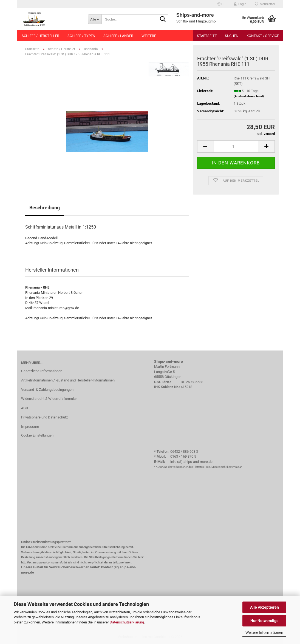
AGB (25, 408)
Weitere (149, 36)
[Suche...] (95, 19)
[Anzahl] (236, 146)
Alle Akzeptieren (264, 607)
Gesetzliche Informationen (42, 371)
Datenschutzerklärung (127, 622)
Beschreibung (45, 208)
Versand (269, 134)
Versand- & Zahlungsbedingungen (47, 390)
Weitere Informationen (264, 632)
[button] (221, 4)
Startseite (207, 36)
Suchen (232, 36)
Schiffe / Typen (81, 36)
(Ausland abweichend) (249, 96)
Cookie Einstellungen (37, 435)
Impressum (30, 427)
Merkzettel (265, 4)
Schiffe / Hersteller (40, 36)
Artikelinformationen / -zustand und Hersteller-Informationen (68, 380)
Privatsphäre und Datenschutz (44, 417)
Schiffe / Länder (118, 36)
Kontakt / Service (263, 36)
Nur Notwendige (264, 621)
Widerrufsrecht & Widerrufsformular (49, 399)
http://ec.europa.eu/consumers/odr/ (44, 562)
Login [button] (240, 4)
